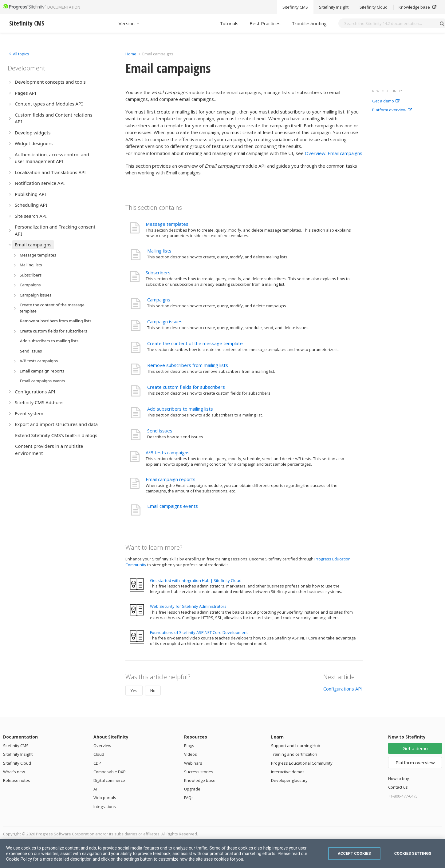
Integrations (105, 806)
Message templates (167, 224)
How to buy (399, 778)
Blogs (189, 746)
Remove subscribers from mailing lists (188, 365)
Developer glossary (289, 780)
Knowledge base (200, 780)
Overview (102, 746)
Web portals (105, 798)
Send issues (160, 431)
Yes (134, 691)
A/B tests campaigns (168, 452)
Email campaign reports (171, 479)
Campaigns (159, 300)
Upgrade (192, 789)
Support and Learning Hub (296, 746)
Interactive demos (288, 772)
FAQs (189, 798)
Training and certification (294, 754)
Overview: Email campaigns (334, 153)
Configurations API (343, 689)
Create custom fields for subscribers (186, 387)
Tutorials (229, 23)
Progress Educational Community (302, 763)
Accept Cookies (354, 853)
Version (129, 23)
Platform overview (392, 110)
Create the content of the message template (195, 343)
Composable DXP (110, 772)
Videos (191, 754)
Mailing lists (159, 251)
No (153, 691)
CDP (97, 763)
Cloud (99, 754)
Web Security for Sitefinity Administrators (188, 606)
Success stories (199, 772)
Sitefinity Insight (18, 754)
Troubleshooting (309, 23)
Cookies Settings (413, 853)
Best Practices (265, 23)
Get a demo (386, 101)
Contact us (398, 787)
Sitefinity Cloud (17, 763)
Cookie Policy (19, 859)
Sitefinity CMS (16, 746)
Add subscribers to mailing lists (180, 409)
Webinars (193, 763)
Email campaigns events (173, 506)
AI (95, 789)
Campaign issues (165, 321)
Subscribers (158, 273)
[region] (222, 854)
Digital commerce (109, 780)
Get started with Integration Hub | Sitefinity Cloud (196, 580)
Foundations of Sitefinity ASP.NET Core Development (199, 632)
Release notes (17, 780)
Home (131, 54)
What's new (14, 772)
